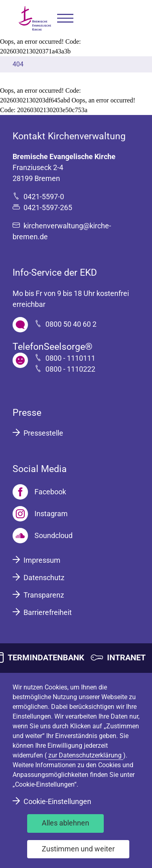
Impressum (42, 560)
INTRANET (126, 657)
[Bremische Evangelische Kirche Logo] (35, 18)
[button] (65, 18)
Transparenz (44, 595)
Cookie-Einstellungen (57, 801)
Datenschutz (44, 578)
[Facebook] (39, 492)
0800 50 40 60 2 (71, 324)
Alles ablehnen (65, 823)
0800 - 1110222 (70, 369)
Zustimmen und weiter (78, 849)
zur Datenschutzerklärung (86, 755)
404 (18, 64)
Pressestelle (43, 433)
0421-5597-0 (44, 197)
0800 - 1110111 (70, 358)
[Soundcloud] (43, 536)
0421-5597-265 (48, 207)
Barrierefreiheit (48, 612)
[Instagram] (40, 514)
